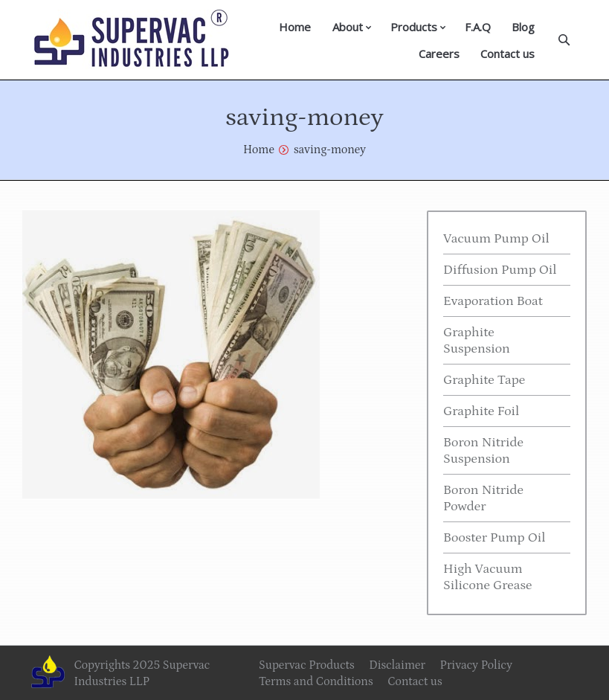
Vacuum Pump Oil (496, 239)
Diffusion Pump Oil (500, 270)
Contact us (507, 54)
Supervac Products (307, 665)
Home (295, 27)
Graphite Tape (484, 380)
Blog (523, 27)
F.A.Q (478, 27)
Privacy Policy (476, 665)
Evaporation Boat (493, 301)
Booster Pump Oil (494, 538)
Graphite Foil (481, 411)
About (348, 27)
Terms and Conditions (316, 681)
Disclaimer (397, 665)
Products (414, 27)
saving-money (330, 150)
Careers (439, 54)
